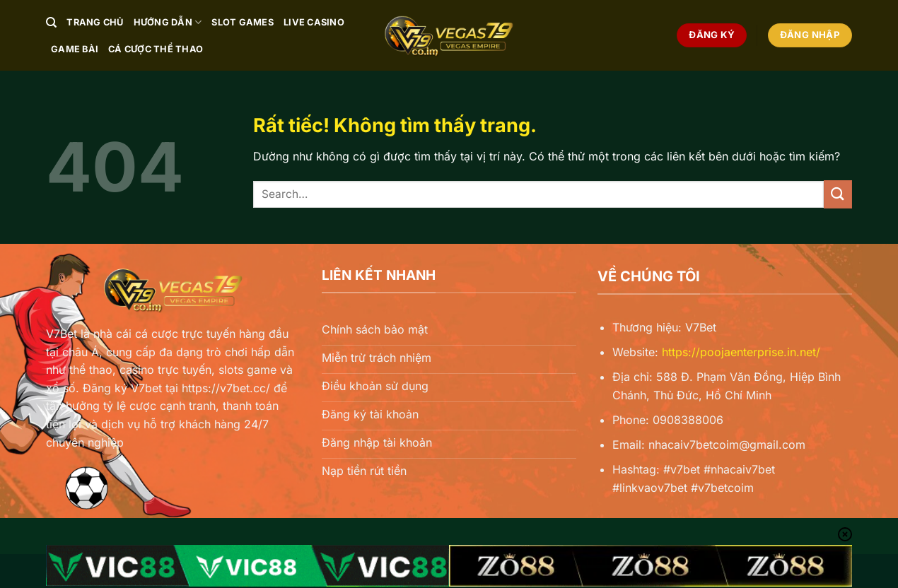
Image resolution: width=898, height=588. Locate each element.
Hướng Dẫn (168, 22)
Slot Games (243, 22)
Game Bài (75, 49)
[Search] (51, 23)
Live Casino (314, 22)
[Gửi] (838, 194)
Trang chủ (95, 22)
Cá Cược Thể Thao (156, 49)
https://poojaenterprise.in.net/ (741, 352)
